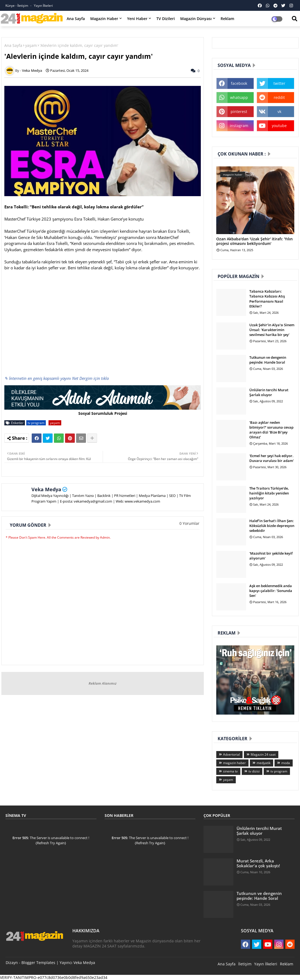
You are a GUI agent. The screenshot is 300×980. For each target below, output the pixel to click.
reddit (279, 97)
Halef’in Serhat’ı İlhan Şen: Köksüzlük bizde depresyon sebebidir (272, 526)
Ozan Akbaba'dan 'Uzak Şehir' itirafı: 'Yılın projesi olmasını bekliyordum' (254, 241)
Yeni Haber (137, 19)
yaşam (31, 45)
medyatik (264, 763)
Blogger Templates (38, 963)
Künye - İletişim (17, 6)
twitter (279, 83)
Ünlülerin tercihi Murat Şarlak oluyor (269, 392)
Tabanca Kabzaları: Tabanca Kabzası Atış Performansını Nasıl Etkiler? (267, 299)
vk (279, 111)
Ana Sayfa (76, 19)
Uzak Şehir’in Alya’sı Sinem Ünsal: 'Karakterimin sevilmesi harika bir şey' (272, 330)
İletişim (245, 964)
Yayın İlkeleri (43, 6)
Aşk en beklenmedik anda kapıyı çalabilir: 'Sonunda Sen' (271, 591)
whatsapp (239, 97)
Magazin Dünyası (196, 19)
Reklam (227, 19)
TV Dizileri (166, 19)
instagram (239, 126)
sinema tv (230, 771)
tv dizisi (254, 771)
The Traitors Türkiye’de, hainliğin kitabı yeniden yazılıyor (269, 493)
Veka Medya (46, 489)
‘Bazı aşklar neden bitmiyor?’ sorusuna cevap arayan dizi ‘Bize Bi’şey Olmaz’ (271, 430)
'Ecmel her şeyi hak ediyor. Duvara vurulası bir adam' (272, 458)
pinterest (239, 111)
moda (286, 763)
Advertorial (231, 754)
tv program (36, 423)
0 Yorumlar (189, 523)
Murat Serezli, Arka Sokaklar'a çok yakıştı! (258, 863)
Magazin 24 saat (263, 754)
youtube (279, 126)
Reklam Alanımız (103, 683)
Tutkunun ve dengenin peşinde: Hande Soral (268, 360)
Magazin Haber (104, 19)
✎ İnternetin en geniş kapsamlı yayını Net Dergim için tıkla (57, 378)
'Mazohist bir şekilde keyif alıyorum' (271, 556)
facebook (239, 83)
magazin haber (234, 763)
